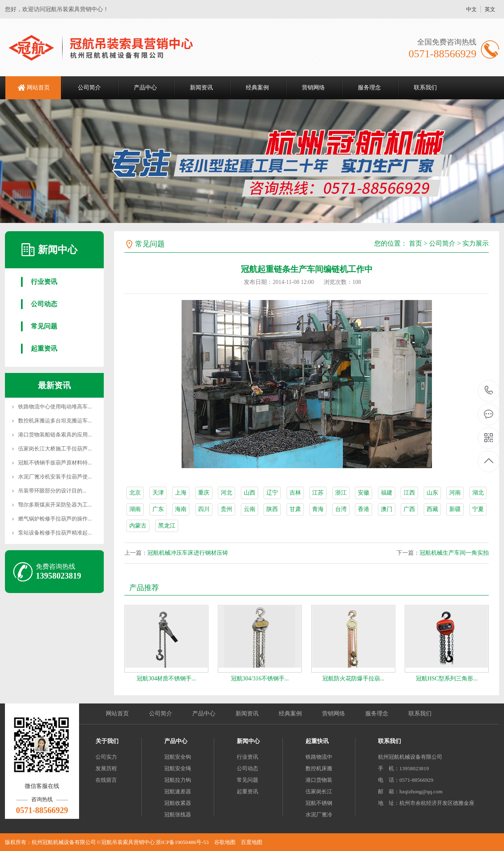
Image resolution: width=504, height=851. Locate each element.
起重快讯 (317, 741)
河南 (455, 493)
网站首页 (38, 88)
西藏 (432, 509)
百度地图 (252, 842)
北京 (135, 493)
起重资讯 (44, 348)
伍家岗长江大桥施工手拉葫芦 (53, 449)
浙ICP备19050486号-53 (182, 842)
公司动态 (44, 304)
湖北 (478, 493)
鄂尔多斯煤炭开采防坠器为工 (53, 505)
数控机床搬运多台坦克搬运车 (53, 421)
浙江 (341, 493)
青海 (318, 509)
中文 (471, 9)
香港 (364, 509)
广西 (409, 509)
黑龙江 (167, 526)
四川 (204, 509)
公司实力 (106, 757)
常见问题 (44, 326)
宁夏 (478, 509)
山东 (432, 493)
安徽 (364, 493)
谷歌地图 (225, 842)
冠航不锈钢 (319, 803)
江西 (409, 493)
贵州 (226, 509)
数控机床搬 (319, 768)
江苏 (318, 493)
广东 (158, 509)
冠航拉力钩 (178, 780)
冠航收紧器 (178, 803)
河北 (226, 493)
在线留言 (106, 780)
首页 (415, 243)
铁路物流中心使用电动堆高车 (53, 407)
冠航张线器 (178, 815)
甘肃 (295, 509)
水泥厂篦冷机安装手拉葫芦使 (53, 477)
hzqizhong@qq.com (421, 791)
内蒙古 (138, 526)
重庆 (204, 493)
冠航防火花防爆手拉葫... (353, 679)
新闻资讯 (201, 88)
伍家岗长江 (319, 791)
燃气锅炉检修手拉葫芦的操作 (53, 519)
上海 (181, 493)
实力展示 (476, 243)
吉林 (295, 493)
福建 (387, 493)
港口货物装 (319, 780)
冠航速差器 (178, 791)
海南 (181, 509)
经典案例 (257, 88)
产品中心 (145, 88)
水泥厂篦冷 (319, 815)
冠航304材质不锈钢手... (166, 679)
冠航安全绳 (178, 768)
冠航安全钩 (178, 757)
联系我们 (425, 88)
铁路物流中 (319, 757)
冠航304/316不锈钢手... (260, 679)
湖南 (135, 509)
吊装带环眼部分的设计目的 (50, 491)
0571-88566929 (489, 391)
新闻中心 (248, 741)
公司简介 (89, 88)
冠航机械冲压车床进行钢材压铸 (188, 553)
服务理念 (369, 88)
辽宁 (272, 493)
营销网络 (313, 88)
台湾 (341, 509)
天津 (158, 493)
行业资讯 (44, 282)
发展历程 (106, 768)
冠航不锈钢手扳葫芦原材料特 (53, 463)
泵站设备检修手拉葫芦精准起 (53, 533)
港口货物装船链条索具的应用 (53, 435)
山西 (250, 493)
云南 (250, 509)
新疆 (455, 509)
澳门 (387, 509)
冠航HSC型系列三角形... (447, 679)
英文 (490, 9)
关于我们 (107, 741)
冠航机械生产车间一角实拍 (454, 553)
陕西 (272, 509)
